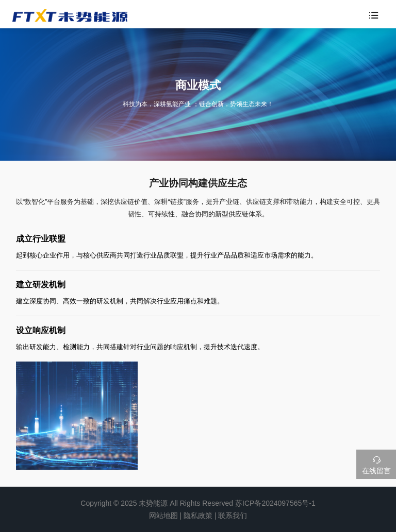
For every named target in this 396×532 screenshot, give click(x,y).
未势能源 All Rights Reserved (186, 503)
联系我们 (233, 516)
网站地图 (163, 516)
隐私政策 (198, 516)
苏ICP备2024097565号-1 (275, 503)
